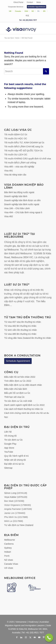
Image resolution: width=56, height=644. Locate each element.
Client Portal (18, 2)
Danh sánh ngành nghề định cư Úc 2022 (24, 405)
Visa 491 (9, 171)
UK (10, 11)
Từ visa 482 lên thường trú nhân (20, 326)
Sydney (8, 548)
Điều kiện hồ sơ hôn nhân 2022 (20, 377)
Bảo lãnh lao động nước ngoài (19, 192)
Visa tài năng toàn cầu (15, 175)
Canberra (9, 544)
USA (26, 11)
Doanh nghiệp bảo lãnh (16, 196)
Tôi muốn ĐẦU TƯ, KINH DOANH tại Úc (24, 142)
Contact (30, 2)
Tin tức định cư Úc (13, 440)
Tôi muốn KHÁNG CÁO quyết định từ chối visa (28, 159)
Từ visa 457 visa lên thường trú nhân (23, 322)
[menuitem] (19, 2)
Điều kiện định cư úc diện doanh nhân (23, 385)
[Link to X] (30, 637)
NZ (33, 11)
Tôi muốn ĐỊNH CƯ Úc (16, 134)
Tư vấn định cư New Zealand (19, 525)
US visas (9, 568)
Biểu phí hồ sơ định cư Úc (17, 393)
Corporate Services (16, 7)
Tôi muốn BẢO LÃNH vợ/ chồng (20, 163)
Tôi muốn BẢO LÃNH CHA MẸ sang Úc (24, 146)
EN (44, 11)
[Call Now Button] (49, 638)
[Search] (27, 71)
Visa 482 (9, 216)
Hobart (8, 552)
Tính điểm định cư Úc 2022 (18, 381)
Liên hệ (8, 432)
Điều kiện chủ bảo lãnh (16, 389)
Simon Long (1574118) (16, 493)
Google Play (10, 444)
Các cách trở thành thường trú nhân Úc (24, 409)
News (39, 2)
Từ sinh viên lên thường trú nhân (20, 330)
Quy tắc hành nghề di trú (16, 456)
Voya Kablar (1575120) (16, 497)
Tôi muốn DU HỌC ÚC (16, 138)
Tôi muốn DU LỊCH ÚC (16, 154)
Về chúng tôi (10, 436)
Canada (18, 11)
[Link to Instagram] (26, 637)
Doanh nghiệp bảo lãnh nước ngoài (22, 204)
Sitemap (8, 468)
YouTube (9, 452)
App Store (9, 448)
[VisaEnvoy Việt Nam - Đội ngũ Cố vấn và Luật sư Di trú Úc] (23, 28)
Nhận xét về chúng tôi (15, 460)
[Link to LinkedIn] (21, 637)
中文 (27, 16)
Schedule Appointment (37, 7)
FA (38, 11)
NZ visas (9, 560)
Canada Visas (11, 564)
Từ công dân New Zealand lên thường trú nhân (28, 338)
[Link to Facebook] (17, 637)
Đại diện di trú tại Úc (14, 464)
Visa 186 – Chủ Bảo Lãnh (17, 208)
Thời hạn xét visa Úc (14, 397)
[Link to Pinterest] (44, 637)
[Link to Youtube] (39, 637)
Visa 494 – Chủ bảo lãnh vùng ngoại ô (23, 212)
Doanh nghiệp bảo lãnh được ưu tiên (22, 200)
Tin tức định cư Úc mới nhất (18, 401)
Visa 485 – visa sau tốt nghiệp (19, 167)
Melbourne (9, 540)
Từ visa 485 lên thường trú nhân (20, 334)
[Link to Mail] (35, 637)
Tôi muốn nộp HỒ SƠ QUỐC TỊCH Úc (23, 150)
